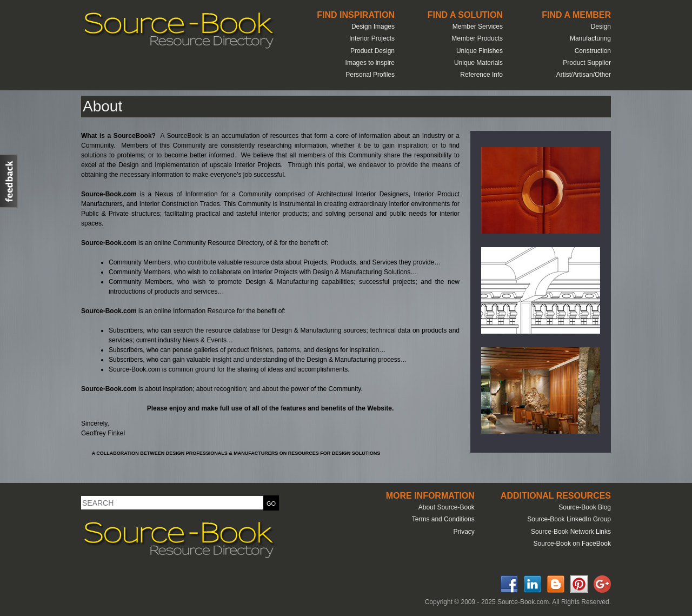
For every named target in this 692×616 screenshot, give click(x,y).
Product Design (372, 51)
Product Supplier (587, 63)
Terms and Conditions (443, 519)
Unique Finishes (480, 51)
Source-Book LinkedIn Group (569, 519)
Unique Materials (478, 63)
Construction (593, 51)
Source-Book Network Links (571, 532)
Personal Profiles (370, 75)
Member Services (478, 27)
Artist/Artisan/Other (584, 75)
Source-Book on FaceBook (572, 544)
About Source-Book (447, 507)
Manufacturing (590, 38)
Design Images (373, 27)
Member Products (477, 38)
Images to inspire (370, 63)
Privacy (464, 532)
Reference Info (481, 75)
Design (601, 27)
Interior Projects (372, 38)
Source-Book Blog (585, 507)
